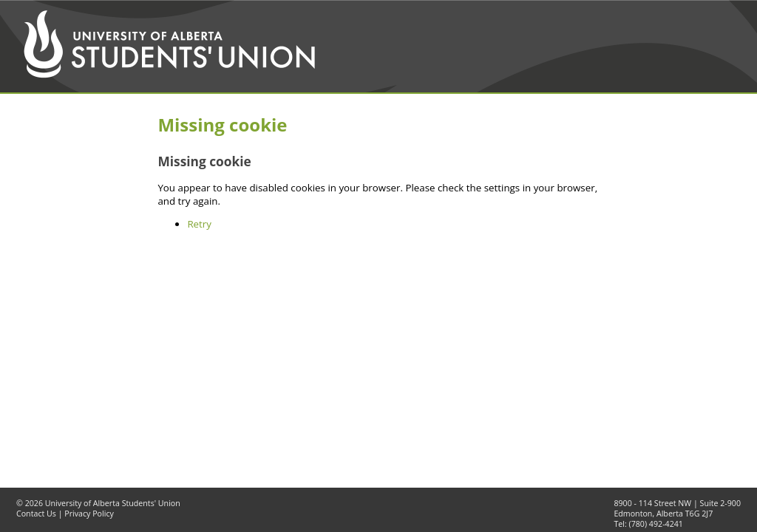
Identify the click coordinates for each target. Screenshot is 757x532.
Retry (199, 224)
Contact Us (36, 514)
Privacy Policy (89, 514)
